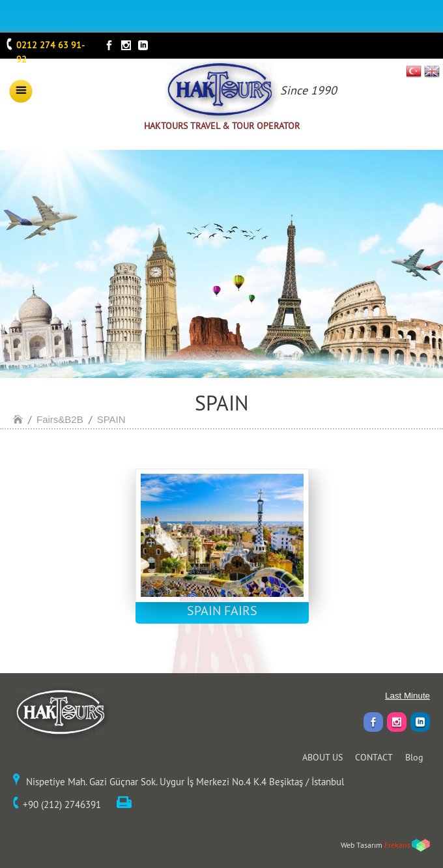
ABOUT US (322, 757)
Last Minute (407, 696)
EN (432, 71)
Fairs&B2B (60, 419)
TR (414, 71)
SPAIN (111, 419)
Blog (414, 757)
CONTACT (374, 757)
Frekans (397, 845)
